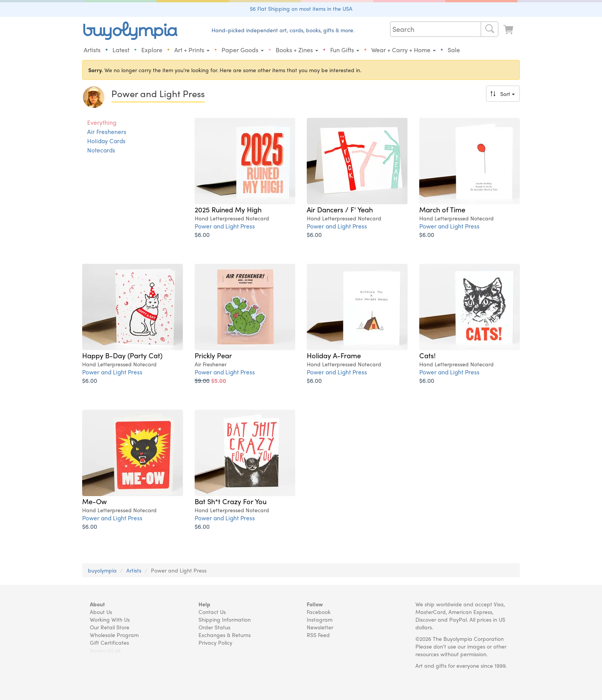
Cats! (428, 355)
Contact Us (212, 612)
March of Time (442, 209)
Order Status (214, 627)
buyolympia (102, 570)
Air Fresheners (107, 132)
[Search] (490, 29)
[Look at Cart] (509, 30)
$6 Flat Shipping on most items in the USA (301, 8)
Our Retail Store (110, 627)
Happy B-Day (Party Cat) (122, 355)
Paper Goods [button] (243, 50)
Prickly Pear (213, 355)
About (97, 604)
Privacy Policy (215, 642)
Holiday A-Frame (334, 355)
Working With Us (110, 619)
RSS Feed (318, 635)
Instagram (320, 619)
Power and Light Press (225, 226)
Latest (121, 50)
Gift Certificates (109, 642)
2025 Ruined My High (228, 209)
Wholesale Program (114, 635)
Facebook (319, 612)
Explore (152, 50)
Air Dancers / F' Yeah (340, 209)
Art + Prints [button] (192, 50)
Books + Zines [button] (297, 50)
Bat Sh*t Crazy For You (231, 501)
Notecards (101, 150)
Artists (92, 50)
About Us (101, 612)
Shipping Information (225, 619)
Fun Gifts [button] (345, 50)
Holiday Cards (106, 141)
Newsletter (320, 627)
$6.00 (202, 234)
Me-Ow (94, 501)
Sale (454, 50)
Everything (102, 122)
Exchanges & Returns (225, 635)
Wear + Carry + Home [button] (404, 50)
